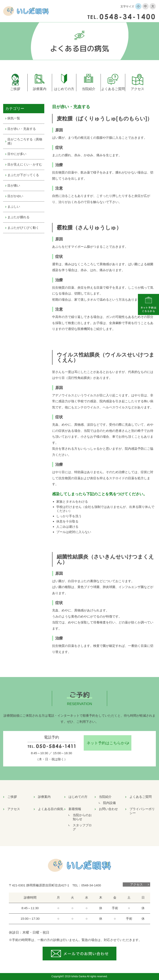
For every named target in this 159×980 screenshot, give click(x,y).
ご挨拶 (15, 89)
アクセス (137, 89)
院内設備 (109, 803)
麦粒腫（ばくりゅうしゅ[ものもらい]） (105, 118)
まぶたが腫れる (18, 217)
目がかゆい (15, 196)
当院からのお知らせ (82, 817)
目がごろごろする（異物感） (25, 141)
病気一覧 (14, 118)
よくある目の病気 (51, 809)
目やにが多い (17, 154)
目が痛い (14, 185)
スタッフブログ (82, 827)
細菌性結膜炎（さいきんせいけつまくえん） (105, 559)
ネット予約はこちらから (108, 743)
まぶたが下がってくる (23, 175)
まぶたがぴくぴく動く (23, 228)
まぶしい (14, 207)
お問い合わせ (108, 809)
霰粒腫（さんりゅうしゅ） (89, 227)
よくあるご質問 (113, 89)
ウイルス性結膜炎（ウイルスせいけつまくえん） (106, 357)
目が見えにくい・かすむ (25, 164)
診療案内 (40, 89)
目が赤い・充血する (22, 129)
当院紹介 (89, 89)
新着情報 (75, 809)
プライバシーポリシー (142, 811)
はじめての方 (64, 89)
